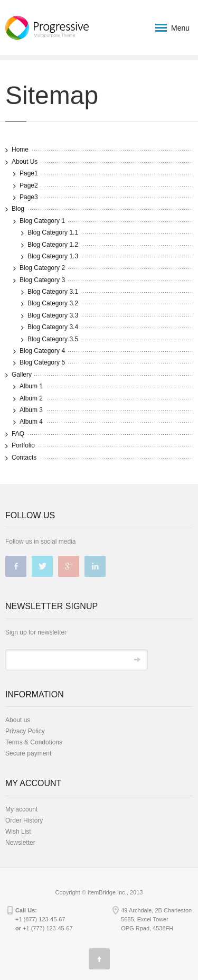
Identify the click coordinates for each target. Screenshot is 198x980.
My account (21, 809)
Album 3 (31, 410)
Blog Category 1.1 (53, 232)
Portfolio (23, 445)
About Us (25, 162)
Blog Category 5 (42, 362)
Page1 (29, 173)
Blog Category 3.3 (53, 315)
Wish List (18, 832)
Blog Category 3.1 (53, 292)
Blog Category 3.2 (53, 303)
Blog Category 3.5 (53, 339)
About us (18, 720)
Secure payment (28, 753)
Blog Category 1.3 (53, 256)
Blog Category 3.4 (53, 327)
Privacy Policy (25, 731)
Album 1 (31, 386)
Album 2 (31, 398)
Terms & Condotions (34, 742)
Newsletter (20, 843)
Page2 (29, 185)
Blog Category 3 (42, 280)
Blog (18, 209)
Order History (24, 820)
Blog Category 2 (42, 268)
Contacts (24, 458)
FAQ (18, 434)
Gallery (22, 375)
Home (20, 150)
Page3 (29, 197)
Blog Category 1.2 (53, 245)
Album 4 (31, 422)
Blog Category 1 (42, 221)
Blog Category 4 (42, 351)
